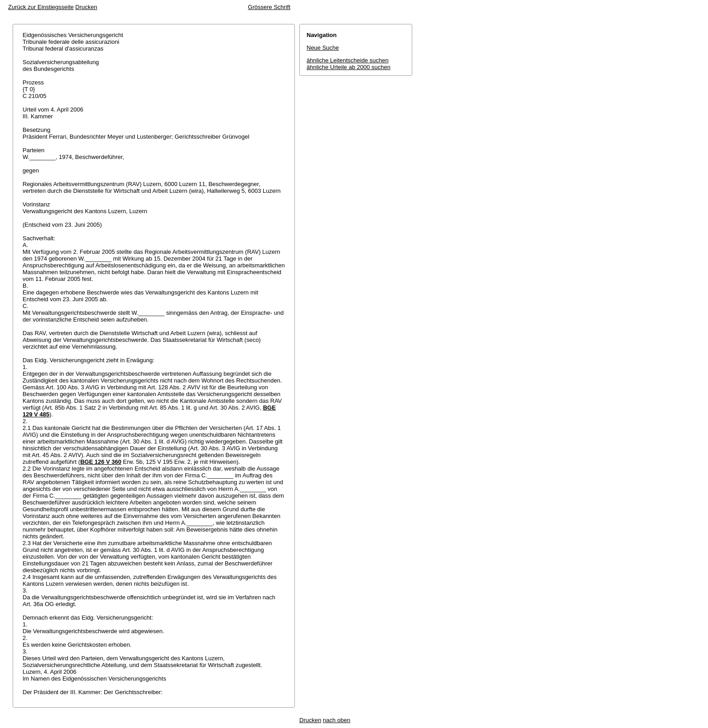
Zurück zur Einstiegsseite (41, 7)
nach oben (337, 720)
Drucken (86, 7)
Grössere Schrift (269, 7)
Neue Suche (323, 48)
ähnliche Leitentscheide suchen (347, 60)
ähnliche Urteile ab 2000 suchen (349, 67)
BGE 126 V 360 (101, 462)
